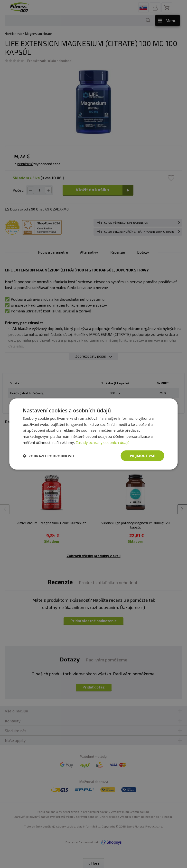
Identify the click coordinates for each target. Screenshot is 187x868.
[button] (48, 456)
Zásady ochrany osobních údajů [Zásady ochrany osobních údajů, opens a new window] (103, 442)
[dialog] (93, 434)
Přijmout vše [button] (142, 455)
